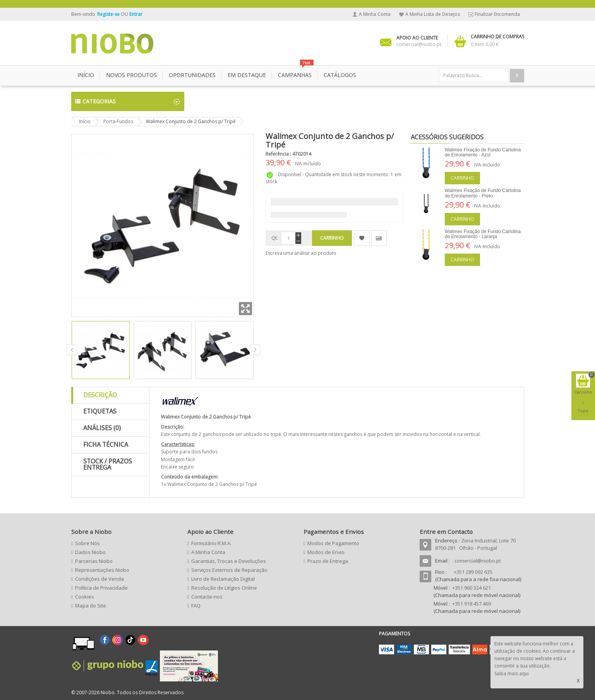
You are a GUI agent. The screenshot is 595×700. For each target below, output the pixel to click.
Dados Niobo (90, 552)
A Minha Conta (375, 14)
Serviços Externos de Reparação (229, 570)
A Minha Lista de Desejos (433, 14)
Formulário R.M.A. (211, 543)
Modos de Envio (326, 552)
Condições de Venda (99, 579)
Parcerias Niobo (94, 561)
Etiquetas (100, 411)
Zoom (245, 309)
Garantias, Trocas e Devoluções (229, 561)
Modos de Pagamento (333, 543)
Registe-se (109, 14)
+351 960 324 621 (472, 588)
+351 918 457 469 (472, 604)
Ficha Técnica (106, 444)
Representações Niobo (102, 570)
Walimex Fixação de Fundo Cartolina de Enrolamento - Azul (483, 152)
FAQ (196, 606)
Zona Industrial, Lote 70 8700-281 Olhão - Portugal (475, 544)
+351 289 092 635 (473, 572)
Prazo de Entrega (328, 561)
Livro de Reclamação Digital (223, 579)
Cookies (85, 597)
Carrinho (462, 178)
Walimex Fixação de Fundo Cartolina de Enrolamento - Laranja (483, 234)
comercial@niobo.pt (478, 561)
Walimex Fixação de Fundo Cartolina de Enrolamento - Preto (483, 193)
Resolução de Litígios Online (224, 588)
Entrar (136, 14)
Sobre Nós (87, 543)
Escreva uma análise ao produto (301, 253)
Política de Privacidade (101, 588)
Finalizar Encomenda (497, 14)
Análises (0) (102, 428)
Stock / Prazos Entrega (108, 464)
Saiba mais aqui (512, 673)
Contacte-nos (207, 597)
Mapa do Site (91, 606)
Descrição (100, 395)
